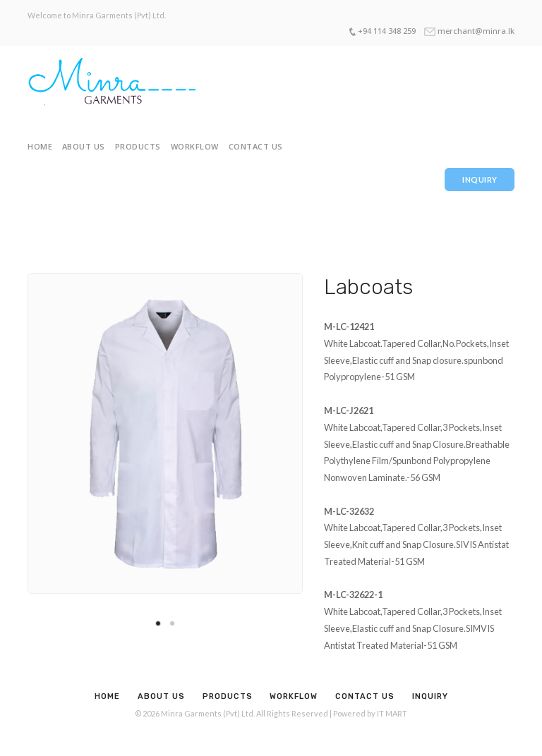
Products (138, 146)
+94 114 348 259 (387, 31)
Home (40, 146)
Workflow (195, 146)
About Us (84, 146)
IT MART (392, 713)
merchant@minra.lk (476, 31)
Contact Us (256, 146)
